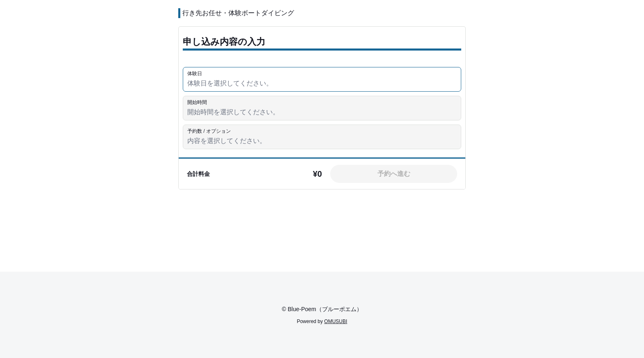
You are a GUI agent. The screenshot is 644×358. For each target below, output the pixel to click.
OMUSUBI (336, 321)
